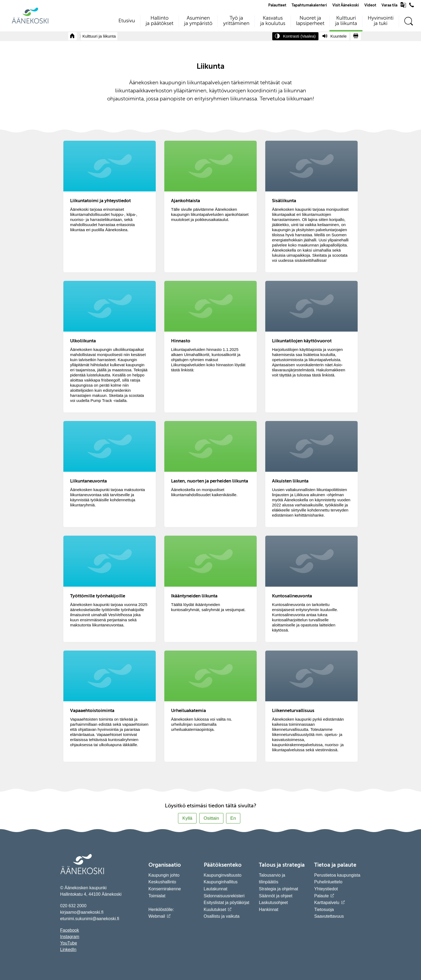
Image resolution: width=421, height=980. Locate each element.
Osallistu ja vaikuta (222, 916)
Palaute (321, 896)
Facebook (70, 930)
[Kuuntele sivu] (335, 36)
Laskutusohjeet (273, 903)
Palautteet (277, 5)
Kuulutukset (215, 910)
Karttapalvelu (327, 903)
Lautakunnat (216, 889)
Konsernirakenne (165, 889)
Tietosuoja (324, 910)
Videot (370, 5)
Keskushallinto (162, 882)
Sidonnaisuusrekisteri (224, 896)
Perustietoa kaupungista (337, 875)
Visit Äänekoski (346, 5)
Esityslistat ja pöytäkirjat (227, 903)
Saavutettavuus (329, 916)
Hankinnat (269, 910)
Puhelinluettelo (328, 882)
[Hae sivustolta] (409, 21)
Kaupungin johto (164, 875)
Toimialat (157, 896)
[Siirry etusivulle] (30, 23)
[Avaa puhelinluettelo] (412, 6)
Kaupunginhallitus (221, 882)
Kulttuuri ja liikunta (99, 36)
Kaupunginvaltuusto (223, 875)
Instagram (70, 937)
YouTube (69, 943)
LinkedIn (68, 950)
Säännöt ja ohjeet (276, 896)
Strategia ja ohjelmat (278, 889)
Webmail (157, 916)
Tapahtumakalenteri (309, 5)
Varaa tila (389, 5)
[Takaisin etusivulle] (72, 36)
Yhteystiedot (326, 889)
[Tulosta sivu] (356, 36)
